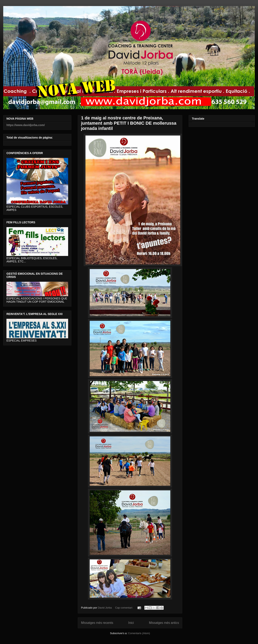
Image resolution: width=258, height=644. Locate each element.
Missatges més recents (97, 623)
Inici (131, 623)
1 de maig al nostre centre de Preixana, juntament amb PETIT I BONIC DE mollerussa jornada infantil (129, 123)
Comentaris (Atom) (139, 633)
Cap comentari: (124, 608)
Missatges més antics (164, 623)
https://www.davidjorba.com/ (26, 125)
